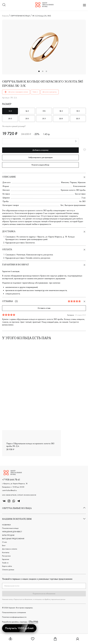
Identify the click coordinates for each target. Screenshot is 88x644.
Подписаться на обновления (44, 594)
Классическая (79, 186)
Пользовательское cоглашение (14, 612)
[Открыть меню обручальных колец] (10, 639)
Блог (4, 545)
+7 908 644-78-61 (11, 480)
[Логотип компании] (44, 7)
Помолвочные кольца (10, 528)
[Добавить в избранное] (85, 150)
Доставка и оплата (10, 549)
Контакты (6, 552)
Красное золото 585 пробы (73, 190)
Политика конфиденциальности (14, 617)
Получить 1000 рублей (19, 628)
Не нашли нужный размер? (14, 126)
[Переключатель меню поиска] (4, 5)
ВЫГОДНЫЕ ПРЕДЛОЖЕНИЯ (13, 539)
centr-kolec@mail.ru (9, 490)
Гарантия (6, 559)
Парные (73, 182)
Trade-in (5, 563)
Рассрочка (6, 556)
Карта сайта (7, 566)
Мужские (82, 182)
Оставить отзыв (44, 308)
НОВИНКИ (6, 525)
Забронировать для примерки (40, 157)
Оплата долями (8, 570)
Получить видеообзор (40, 165)
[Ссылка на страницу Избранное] (33, 640)
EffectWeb (33, 622)
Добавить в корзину (40, 150)
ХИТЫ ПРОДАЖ (8, 535)
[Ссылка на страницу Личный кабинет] (78, 640)
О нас (5, 542)
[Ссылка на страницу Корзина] (55, 640)
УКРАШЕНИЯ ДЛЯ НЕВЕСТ (12, 532)
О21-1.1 (81, 423)
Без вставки (80, 194)
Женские (65, 182)
